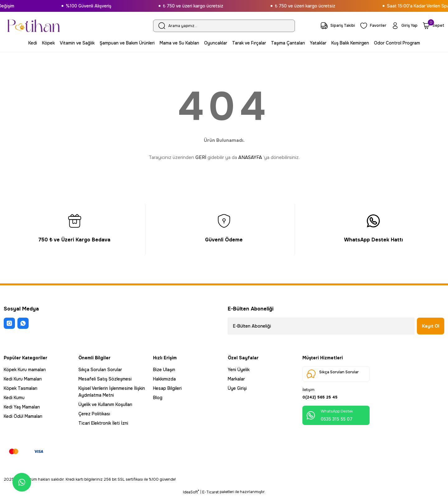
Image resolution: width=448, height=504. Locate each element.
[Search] (224, 26)
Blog (158, 398)
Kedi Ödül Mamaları (23, 416)
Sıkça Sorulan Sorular (100, 370)
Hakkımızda (164, 379)
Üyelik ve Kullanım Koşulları (105, 404)
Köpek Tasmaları (21, 388)
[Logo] (34, 26)
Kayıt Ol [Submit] (431, 326)
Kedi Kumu (14, 398)
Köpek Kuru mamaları (25, 370)
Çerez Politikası (94, 414)
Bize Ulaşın (164, 370)
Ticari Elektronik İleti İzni (103, 423)
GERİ (201, 157)
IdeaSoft (191, 499)
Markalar (236, 379)
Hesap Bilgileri (167, 388)
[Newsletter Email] (321, 326)
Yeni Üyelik (239, 370)
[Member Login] (403, 26)
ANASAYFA (250, 157)
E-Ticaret (210, 500)
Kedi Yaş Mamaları (22, 407)
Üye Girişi (237, 388)
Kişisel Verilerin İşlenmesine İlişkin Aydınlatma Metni (112, 392)
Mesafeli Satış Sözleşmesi (105, 379)
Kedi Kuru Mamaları (23, 379)
